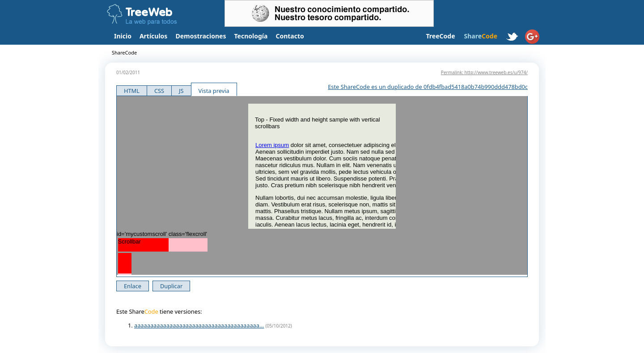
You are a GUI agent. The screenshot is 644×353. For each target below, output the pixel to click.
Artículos (153, 36)
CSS (159, 91)
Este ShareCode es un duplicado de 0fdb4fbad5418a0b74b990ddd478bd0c (428, 87)
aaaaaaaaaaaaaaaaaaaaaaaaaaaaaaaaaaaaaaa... (199, 325)
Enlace (133, 286)
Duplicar (171, 286)
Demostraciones (201, 36)
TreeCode (440, 36)
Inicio (123, 36)
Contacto (290, 36)
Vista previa (214, 91)
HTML (132, 91)
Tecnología (251, 36)
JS (181, 91)
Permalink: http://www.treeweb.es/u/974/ (484, 72)
